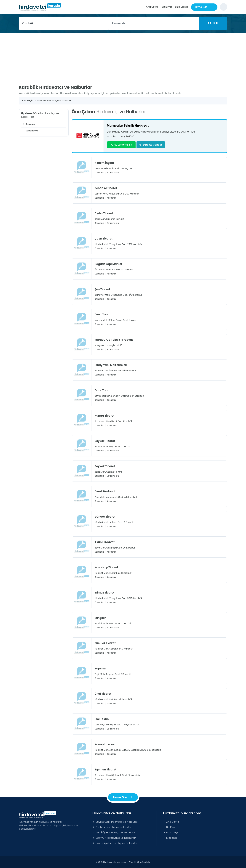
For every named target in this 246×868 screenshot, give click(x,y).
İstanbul (112, 136)
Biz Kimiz (167, 7)
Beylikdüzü (128, 136)
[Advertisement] (123, 56)
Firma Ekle (204, 7)
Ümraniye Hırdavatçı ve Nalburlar (115, 843)
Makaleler (171, 837)
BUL (213, 23)
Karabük (29, 124)
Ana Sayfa (152, 7)
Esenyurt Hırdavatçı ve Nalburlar (114, 837)
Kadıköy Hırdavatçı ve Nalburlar (114, 832)
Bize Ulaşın (181, 7)
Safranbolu (30, 131)
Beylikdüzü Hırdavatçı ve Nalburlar (115, 821)
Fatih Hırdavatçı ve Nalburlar (112, 827)
